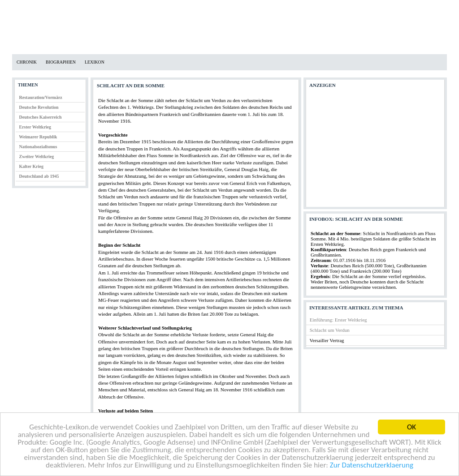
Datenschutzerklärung (71, 7)
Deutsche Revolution (39, 107)
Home (20, 7)
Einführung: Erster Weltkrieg (338, 320)
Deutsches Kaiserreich (41, 117)
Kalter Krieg (32, 166)
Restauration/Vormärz (41, 97)
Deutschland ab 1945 (39, 176)
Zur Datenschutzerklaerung (372, 465)
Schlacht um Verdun (330, 330)
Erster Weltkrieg (35, 127)
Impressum (130, 7)
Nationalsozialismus (38, 147)
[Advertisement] (375, 150)
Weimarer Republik (38, 137)
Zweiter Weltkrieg (37, 157)
